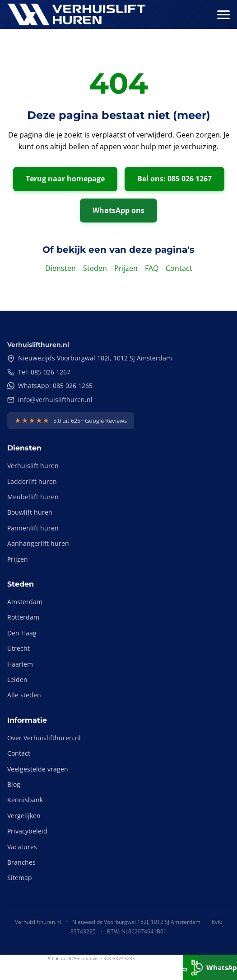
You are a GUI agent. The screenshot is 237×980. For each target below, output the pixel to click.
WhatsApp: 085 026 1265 (50, 386)
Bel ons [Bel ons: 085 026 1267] (191, 967)
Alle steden (24, 695)
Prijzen (126, 268)
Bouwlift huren (30, 512)
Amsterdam (25, 602)
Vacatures (22, 847)
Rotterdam (23, 617)
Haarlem (20, 664)
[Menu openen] (223, 14)
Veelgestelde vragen (38, 769)
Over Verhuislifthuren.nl (44, 738)
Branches (21, 862)
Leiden (17, 679)
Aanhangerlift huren (38, 543)
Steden (95, 268)
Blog (14, 784)
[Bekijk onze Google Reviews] (71, 421)
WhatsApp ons (118, 210)
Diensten (60, 268)
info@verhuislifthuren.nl (50, 400)
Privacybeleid (27, 831)
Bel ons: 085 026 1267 (174, 179)
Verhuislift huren (33, 466)
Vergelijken (24, 816)
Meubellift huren (33, 497)
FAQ (152, 268)
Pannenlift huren (33, 528)
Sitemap (20, 878)
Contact (179, 268)
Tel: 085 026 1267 (39, 372)
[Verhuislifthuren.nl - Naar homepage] (76, 14)
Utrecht (19, 648)
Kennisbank (25, 800)
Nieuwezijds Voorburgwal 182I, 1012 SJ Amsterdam (90, 358)
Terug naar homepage (65, 179)
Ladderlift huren (32, 481)
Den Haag (22, 633)
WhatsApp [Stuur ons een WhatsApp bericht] (218, 967)
